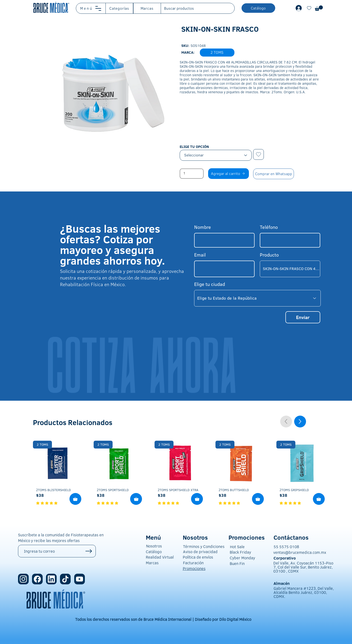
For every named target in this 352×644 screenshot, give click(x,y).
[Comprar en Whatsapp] (274, 174)
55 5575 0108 (286, 547)
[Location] (65, 579)
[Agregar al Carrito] (75, 499)
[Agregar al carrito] (229, 174)
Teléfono (269, 227)
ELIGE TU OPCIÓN (194, 147)
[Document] (309, 8)
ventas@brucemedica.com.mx (300, 552)
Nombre (203, 227)
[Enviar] (303, 317)
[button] (91, 8)
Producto (269, 255)
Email (200, 255)
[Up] (300, 422)
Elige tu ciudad (210, 284)
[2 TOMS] (42, 445)
